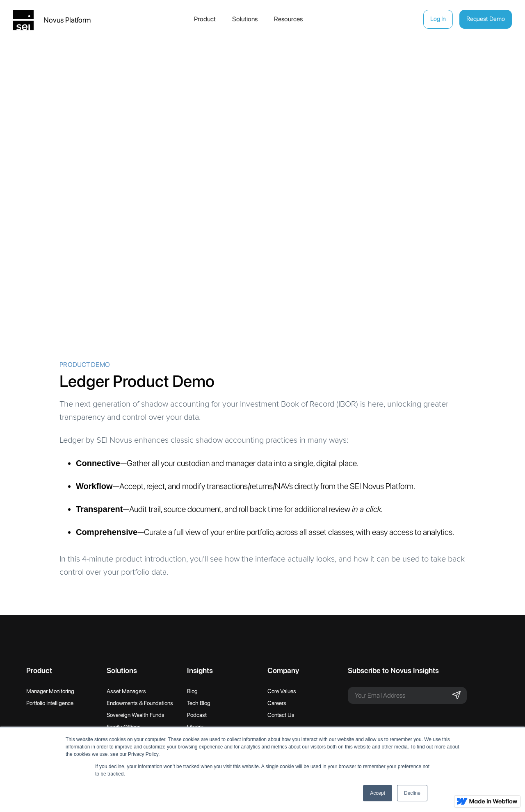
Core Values (282, 691)
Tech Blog (199, 703)
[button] (207, 19)
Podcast (197, 715)
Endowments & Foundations (140, 703)
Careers (277, 703)
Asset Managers (126, 691)
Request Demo (486, 19)
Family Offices (124, 727)
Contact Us (281, 715)
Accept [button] (378, 793)
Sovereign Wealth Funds (136, 715)
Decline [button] (412, 793)
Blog (192, 691)
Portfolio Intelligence (50, 703)
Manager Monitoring (50, 691)
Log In (438, 19)
